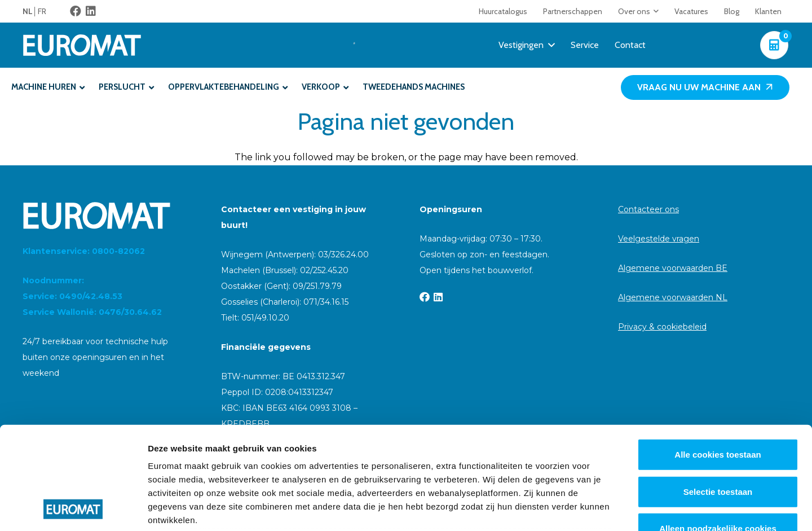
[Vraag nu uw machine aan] (705, 88)
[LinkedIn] (91, 11)
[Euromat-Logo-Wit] (82, 45)
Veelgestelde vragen (659, 239)
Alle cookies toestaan (718, 359)
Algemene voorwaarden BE (673, 268)
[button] (654, 11)
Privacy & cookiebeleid (662, 327)
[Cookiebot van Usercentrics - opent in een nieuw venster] (73, 509)
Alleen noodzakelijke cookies (718, 433)
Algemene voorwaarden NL (673, 297)
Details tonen (609, 509)
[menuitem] (30, 11)
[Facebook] (76, 11)
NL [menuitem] (28, 11)
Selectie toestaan (718, 395)
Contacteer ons (648, 209)
